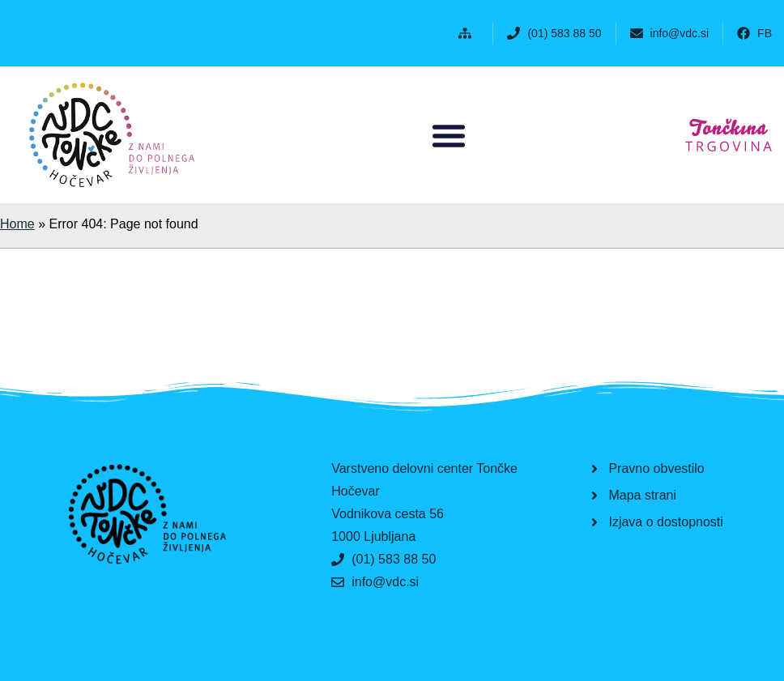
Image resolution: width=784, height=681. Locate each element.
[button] (469, 33)
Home (17, 224)
